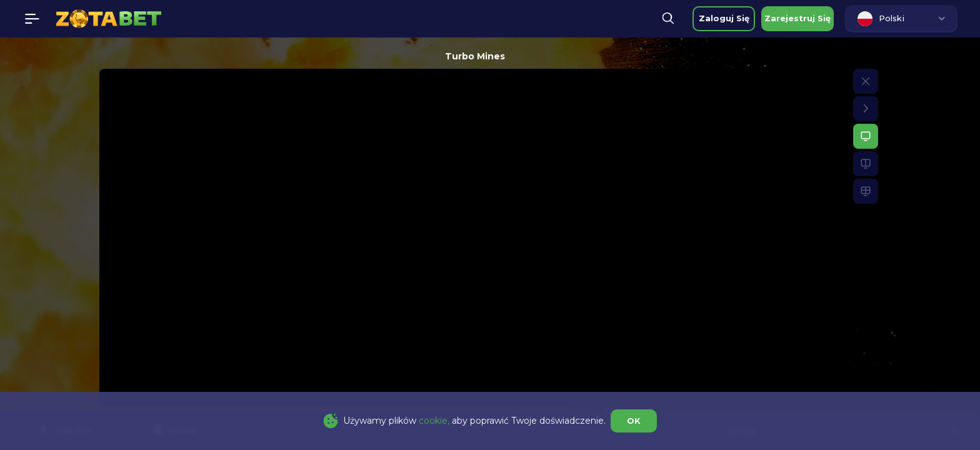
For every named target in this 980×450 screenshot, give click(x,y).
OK (634, 421)
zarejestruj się (797, 18)
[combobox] (901, 19)
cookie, (434, 421)
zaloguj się (724, 18)
